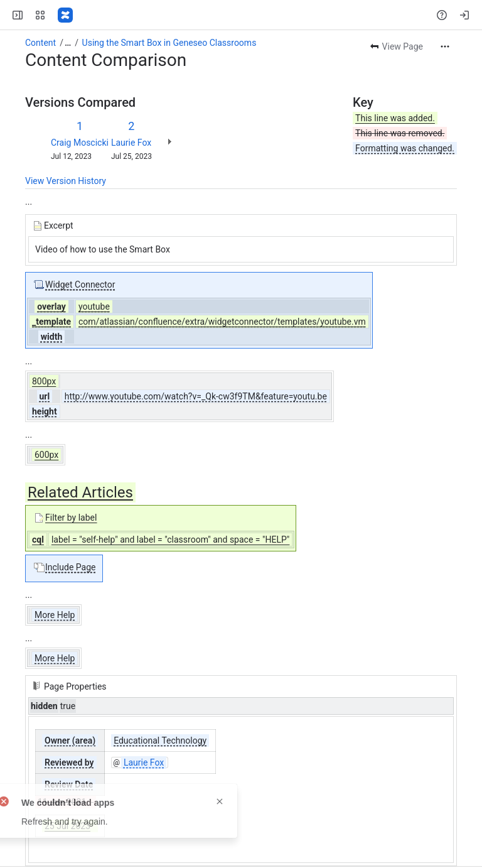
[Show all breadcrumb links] (68, 43)
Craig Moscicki (80, 143)
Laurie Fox (131, 143)
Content (40, 43)
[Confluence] (65, 15)
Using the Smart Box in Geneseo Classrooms (169, 43)
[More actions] (445, 46)
